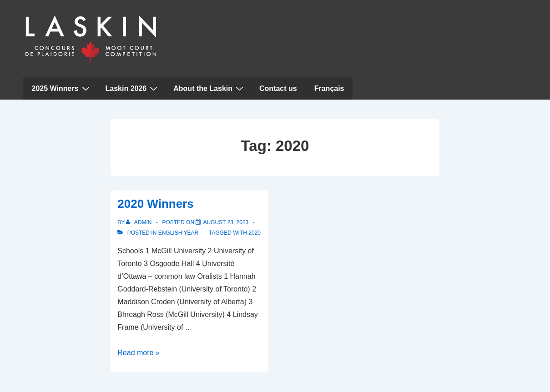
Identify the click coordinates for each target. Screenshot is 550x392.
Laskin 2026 (133, 88)
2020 (255, 233)
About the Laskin (209, 88)
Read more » (139, 353)
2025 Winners (62, 88)
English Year (178, 233)
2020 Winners (155, 204)
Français (329, 88)
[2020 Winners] (226, 222)
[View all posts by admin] (139, 222)
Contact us (278, 88)
